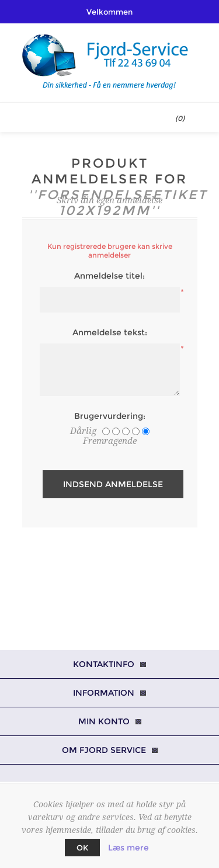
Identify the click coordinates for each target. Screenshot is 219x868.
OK (82, 848)
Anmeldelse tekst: (110, 332)
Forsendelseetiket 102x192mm (122, 203)
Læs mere (128, 848)
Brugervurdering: (110, 416)
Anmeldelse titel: (109, 276)
